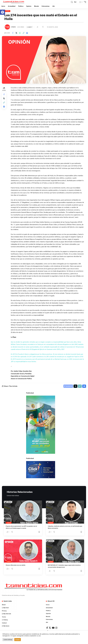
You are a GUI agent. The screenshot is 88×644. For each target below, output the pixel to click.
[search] (72, 2)
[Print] (27, 33)
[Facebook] (47, 628)
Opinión (7, 11)
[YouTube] (53, 628)
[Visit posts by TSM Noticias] (7, 27)
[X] (50, 628)
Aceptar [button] (18, 640)
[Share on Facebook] (13, 33)
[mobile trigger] (84, 2)
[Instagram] (56, 628)
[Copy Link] (23, 33)
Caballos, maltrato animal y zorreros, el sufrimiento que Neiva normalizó (62, 528)
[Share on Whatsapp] (20, 33)
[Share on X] (16, 33)
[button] (3, 12)
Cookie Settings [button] (8, 640)
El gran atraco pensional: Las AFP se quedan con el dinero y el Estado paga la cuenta (22, 528)
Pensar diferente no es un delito (18, 566)
